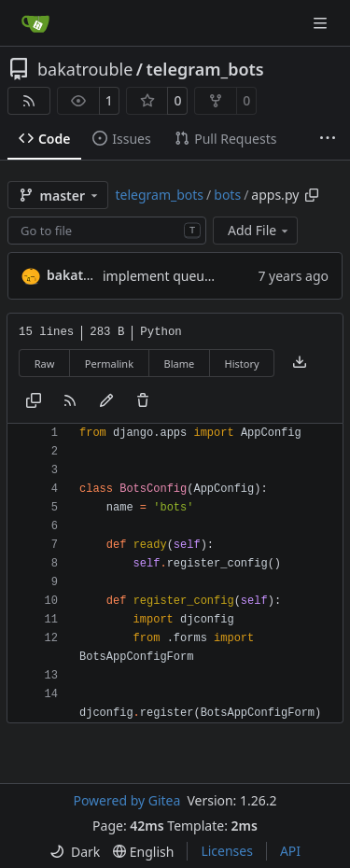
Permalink (109, 364)
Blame (179, 364)
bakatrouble (85, 69)
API (290, 851)
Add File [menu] (259, 230)
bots (227, 195)
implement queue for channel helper (215, 276)
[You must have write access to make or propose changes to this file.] (143, 401)
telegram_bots (205, 69)
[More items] (328, 139)
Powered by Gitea (126, 800)
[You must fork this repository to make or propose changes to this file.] (106, 401)
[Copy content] (34, 401)
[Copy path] (312, 195)
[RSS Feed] (29, 101)
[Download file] (300, 363)
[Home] (35, 23)
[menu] (75, 852)
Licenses (227, 851)
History (242, 364)
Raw (45, 364)
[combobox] (107, 231)
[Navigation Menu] (322, 23)
